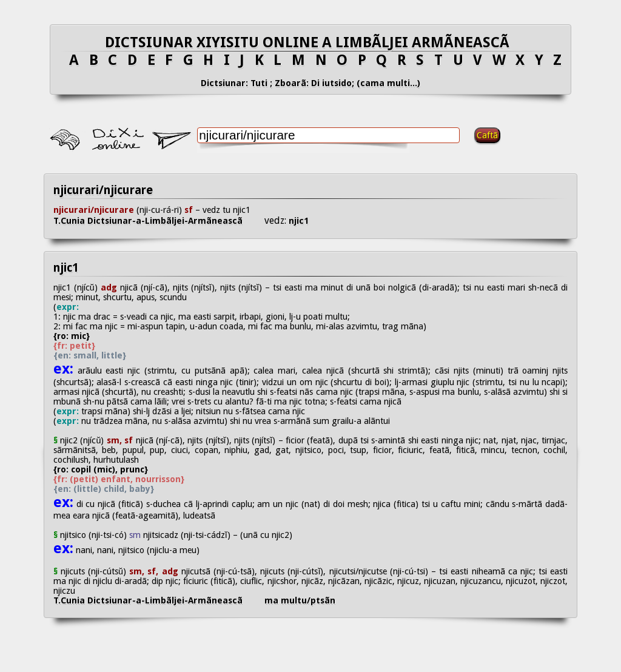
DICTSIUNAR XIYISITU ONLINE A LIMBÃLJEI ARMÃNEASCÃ (311, 42)
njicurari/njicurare (103, 190)
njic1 (297, 221)
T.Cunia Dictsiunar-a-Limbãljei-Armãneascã (159, 221)
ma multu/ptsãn (300, 600)
